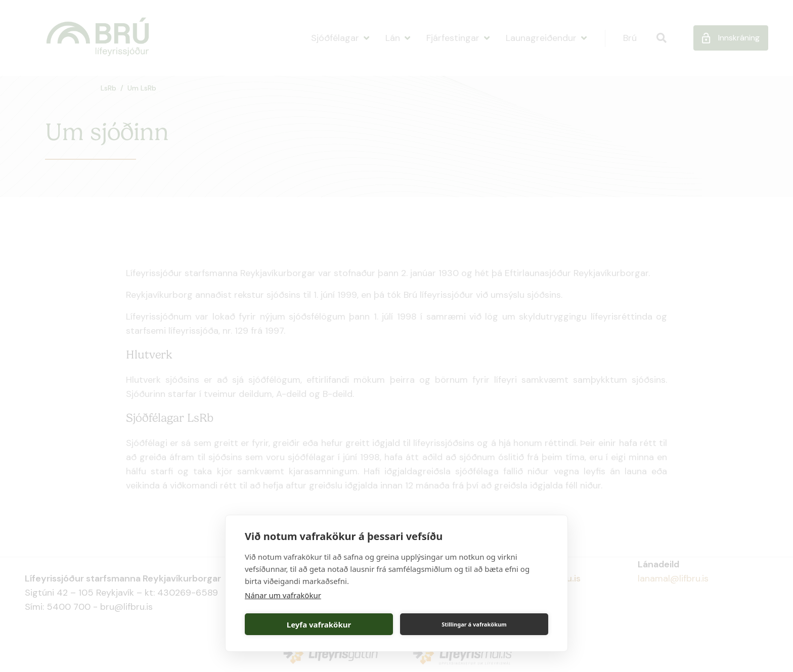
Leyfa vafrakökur (319, 624)
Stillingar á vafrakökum (474, 624)
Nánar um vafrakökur (283, 595)
